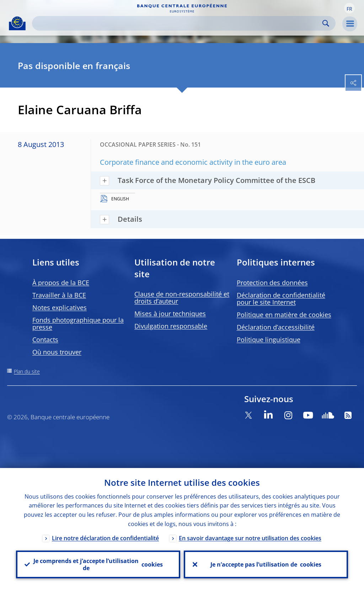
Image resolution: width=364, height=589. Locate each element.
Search (326, 23)
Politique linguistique (269, 340)
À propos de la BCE (61, 283)
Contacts (45, 340)
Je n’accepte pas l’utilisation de (266, 564)
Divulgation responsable (171, 326)
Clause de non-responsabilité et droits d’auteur (182, 298)
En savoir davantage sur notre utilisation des (250, 538)
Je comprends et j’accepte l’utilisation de (98, 564)
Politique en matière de (284, 315)
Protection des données (272, 283)
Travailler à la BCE (59, 295)
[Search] (178, 23)
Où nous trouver (57, 352)
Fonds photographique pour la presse (78, 324)
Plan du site (27, 371)
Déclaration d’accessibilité (276, 327)
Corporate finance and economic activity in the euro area (193, 162)
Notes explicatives (60, 307)
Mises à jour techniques (170, 314)
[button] (349, 8)
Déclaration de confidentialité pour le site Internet (281, 299)
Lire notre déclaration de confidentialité (105, 538)
